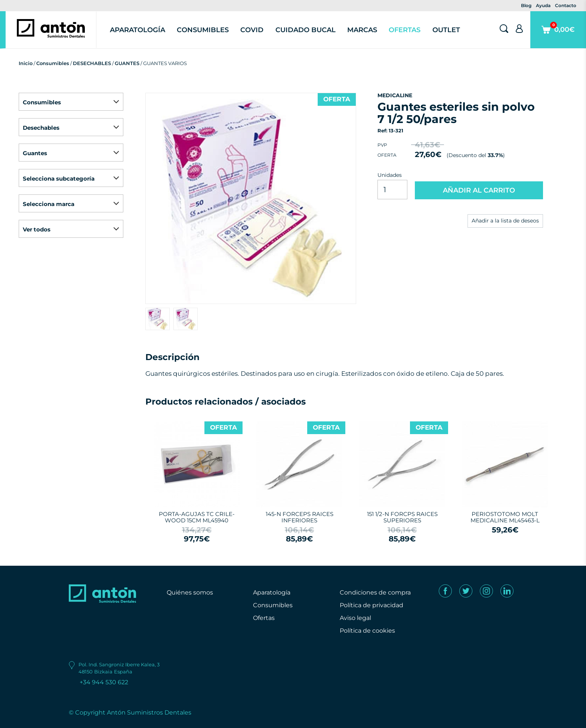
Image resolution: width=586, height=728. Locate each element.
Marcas (362, 30)
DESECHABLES (92, 63)
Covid (252, 30)
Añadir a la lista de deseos (505, 221)
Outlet (446, 30)
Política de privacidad (371, 605)
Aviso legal (355, 618)
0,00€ (558, 35)
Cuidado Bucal (306, 30)
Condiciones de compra (375, 592)
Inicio (26, 63)
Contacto (566, 5)
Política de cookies (367, 631)
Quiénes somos (190, 592)
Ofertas (405, 30)
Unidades (390, 175)
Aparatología (138, 30)
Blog (526, 5)
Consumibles (203, 30)
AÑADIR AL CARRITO (479, 190)
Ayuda (543, 5)
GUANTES (127, 63)
